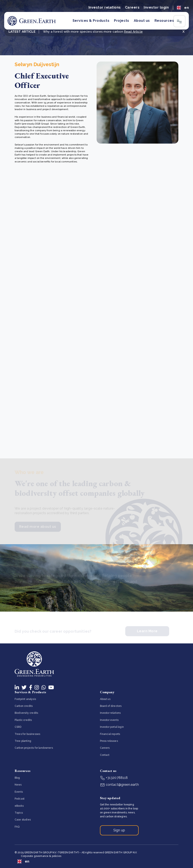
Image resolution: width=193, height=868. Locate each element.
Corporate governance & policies (41, 856)
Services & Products (91, 21)
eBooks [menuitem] (19, 806)
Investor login (156, 7)
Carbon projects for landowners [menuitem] (34, 748)
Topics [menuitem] (19, 813)
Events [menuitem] (19, 792)
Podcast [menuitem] (20, 799)
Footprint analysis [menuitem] (25, 699)
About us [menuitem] (105, 699)
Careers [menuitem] (105, 748)
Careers (132, 7)
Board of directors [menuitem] (111, 706)
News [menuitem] (18, 785)
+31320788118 (114, 778)
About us (142, 21)
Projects (122, 21)
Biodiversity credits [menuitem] (26, 713)
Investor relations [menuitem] (110, 713)
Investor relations (105, 7)
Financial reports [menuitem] (110, 734)
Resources (164, 21)
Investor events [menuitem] (109, 720)
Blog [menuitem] (17, 778)
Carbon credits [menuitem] (24, 706)
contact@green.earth (119, 785)
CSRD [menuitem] (18, 727)
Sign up (119, 830)
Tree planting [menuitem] (23, 741)
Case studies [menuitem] (23, 820)
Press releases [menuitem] (109, 741)
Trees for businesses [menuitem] (27, 734)
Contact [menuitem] (105, 755)
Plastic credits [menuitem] (23, 720)
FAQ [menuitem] (17, 827)
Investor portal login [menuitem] (112, 727)
